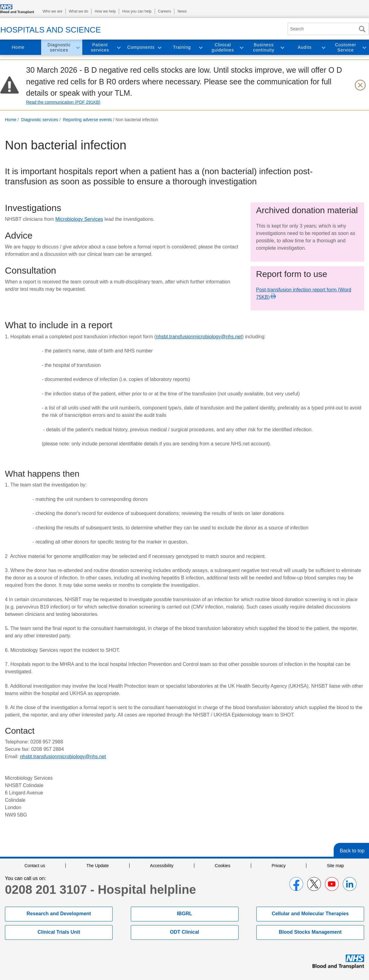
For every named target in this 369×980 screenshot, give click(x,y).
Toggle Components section (159, 47)
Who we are (52, 11)
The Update (97, 866)
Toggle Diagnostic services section (78, 47)
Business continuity (264, 47)
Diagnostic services (59, 47)
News (182, 11)
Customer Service (346, 47)
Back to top (352, 851)
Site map (335, 866)
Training (182, 47)
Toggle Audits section (323, 47)
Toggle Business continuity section (282, 47)
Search (362, 29)
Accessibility (162, 866)
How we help (105, 11)
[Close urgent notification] (360, 85)
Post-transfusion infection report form (304, 293)
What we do (78, 11)
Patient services (100, 47)
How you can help (137, 11)
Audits (305, 47)
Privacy (279, 866)
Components (141, 47)
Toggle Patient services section (118, 47)
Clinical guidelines (223, 47)
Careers (165, 11)
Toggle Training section (200, 47)
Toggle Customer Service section (364, 47)
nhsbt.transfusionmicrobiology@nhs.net (199, 337)
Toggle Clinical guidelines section (241, 47)
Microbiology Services (79, 219)
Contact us (35, 866)
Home (18, 47)
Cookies (223, 866)
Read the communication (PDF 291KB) (63, 102)
